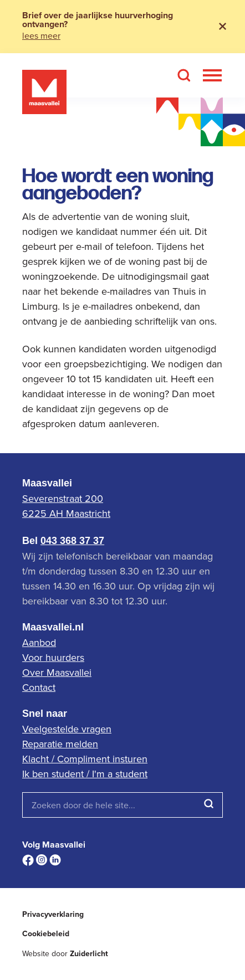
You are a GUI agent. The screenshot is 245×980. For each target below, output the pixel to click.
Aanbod (39, 642)
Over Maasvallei (57, 672)
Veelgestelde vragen (67, 729)
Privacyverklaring (53, 914)
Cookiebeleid (46, 934)
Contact (39, 687)
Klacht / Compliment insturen (85, 759)
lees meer (41, 35)
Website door (65, 954)
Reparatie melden (60, 744)
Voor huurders (53, 657)
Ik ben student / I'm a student (85, 774)
